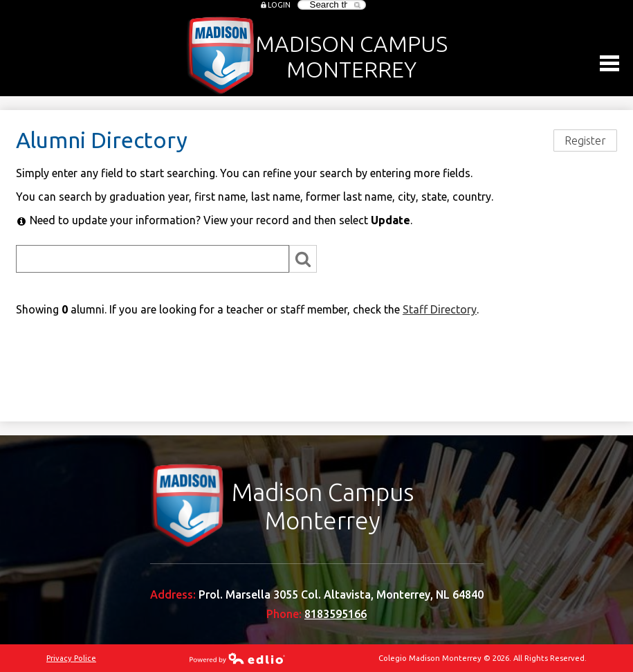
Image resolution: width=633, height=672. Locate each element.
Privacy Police (71, 658)
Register (585, 140)
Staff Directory (440, 309)
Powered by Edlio (237, 658)
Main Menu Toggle (609, 63)
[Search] (153, 259)
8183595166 (336, 614)
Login (279, 5)
